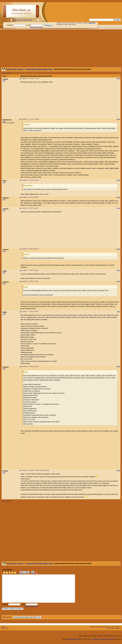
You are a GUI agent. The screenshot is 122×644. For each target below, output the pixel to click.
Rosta (5, 181)
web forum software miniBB (74, 639)
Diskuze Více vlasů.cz (15, 69)
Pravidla (25, 20)
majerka (5, 79)
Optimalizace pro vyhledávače (100, 639)
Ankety (30, 20)
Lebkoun (6, 198)
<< (3, 73)
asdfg (5, 271)
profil (4, 81)
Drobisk (5, 471)
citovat (118, 78)
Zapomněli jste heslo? (36, 27)
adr (20, 78)
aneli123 (5, 209)
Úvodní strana (17, 20)
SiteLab (112, 639)
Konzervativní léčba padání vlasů (39, 69)
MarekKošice (7, 120)
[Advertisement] (61, 48)
